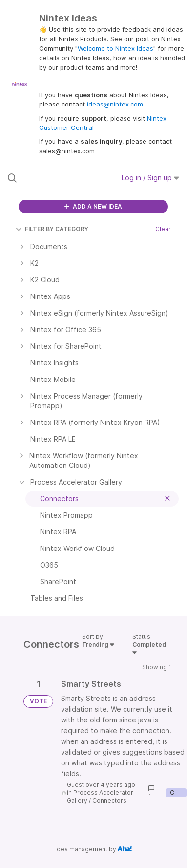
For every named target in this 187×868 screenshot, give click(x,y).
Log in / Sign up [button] (150, 178)
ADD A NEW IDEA (93, 206)
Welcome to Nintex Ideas (115, 48)
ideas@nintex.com (115, 104)
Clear (163, 229)
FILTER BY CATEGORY (52, 229)
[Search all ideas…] (59, 178)
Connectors (109, 800)
